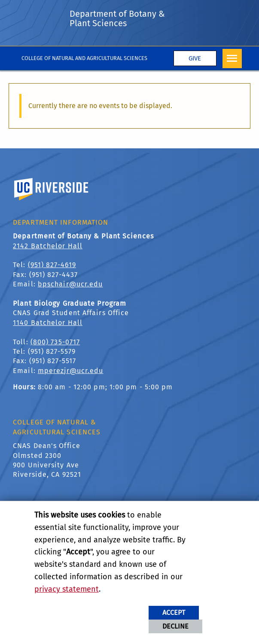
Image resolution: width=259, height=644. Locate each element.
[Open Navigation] (232, 59)
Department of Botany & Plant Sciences (117, 18)
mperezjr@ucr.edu (71, 371)
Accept (174, 612)
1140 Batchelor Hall (48, 323)
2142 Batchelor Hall (48, 246)
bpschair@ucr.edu (70, 284)
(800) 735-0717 (55, 342)
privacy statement (67, 589)
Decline (175, 626)
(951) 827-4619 (52, 265)
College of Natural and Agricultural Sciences (84, 58)
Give (195, 58)
